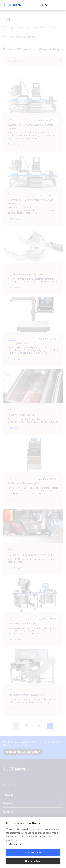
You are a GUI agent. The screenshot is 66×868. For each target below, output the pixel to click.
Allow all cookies (33, 853)
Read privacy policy (15, 844)
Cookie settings (33, 861)
